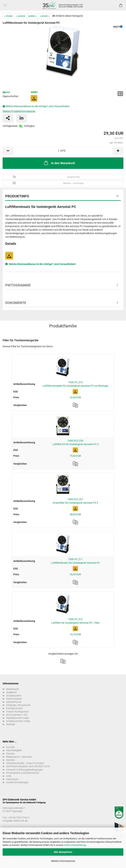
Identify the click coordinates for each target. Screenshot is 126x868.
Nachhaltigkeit (14, 750)
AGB (9, 776)
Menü (5, 5)
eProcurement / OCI (17, 715)
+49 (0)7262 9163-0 (19, 818)
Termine (10, 754)
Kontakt (11, 747)
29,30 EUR (75, 574)
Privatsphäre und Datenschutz (23, 773)
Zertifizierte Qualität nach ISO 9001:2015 (28, 766)
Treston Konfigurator (18, 712)
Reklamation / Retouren (19, 757)
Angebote (11, 692)
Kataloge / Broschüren (18, 705)
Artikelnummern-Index (18, 721)
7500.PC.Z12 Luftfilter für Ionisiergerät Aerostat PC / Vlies (75, 621)
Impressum (12, 779)
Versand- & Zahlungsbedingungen (25, 770)
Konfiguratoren (14, 708)
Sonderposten (14, 696)
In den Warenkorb (59, 163)
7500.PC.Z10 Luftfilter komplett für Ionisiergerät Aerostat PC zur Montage (75, 384)
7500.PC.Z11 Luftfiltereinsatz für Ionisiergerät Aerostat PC (75, 561)
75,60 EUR (75, 456)
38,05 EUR (75, 514)
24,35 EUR (75, 397)
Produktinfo (17, 196)
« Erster (8, 16)
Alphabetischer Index (18, 718)
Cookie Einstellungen (17, 782)
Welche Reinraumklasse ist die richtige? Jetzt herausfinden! (38, 106)
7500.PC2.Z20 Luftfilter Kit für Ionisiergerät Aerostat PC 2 (75, 442)
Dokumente (16, 303)
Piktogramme (18, 285)
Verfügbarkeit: (10, 126)
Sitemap (11, 724)
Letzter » (45, 16)
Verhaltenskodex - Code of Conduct (25, 763)
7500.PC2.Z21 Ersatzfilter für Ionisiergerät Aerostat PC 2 (75, 501)
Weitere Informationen (63, 861)
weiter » (33, 16)
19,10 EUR (75, 634)
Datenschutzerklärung (75, 845)
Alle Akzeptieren (63, 852)
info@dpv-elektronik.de (15, 821)
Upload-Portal (14, 702)
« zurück (21, 16)
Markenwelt (13, 689)
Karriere (10, 760)
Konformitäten (14, 699)
